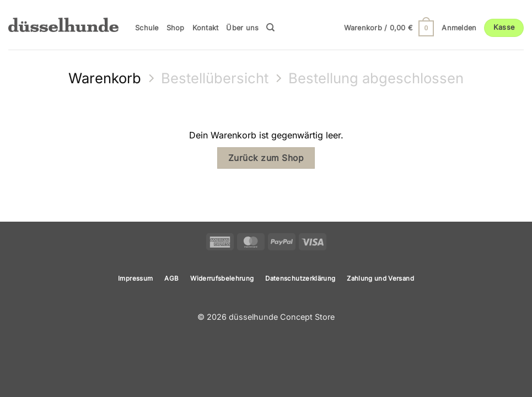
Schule (147, 28)
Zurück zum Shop (266, 158)
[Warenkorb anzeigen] (389, 28)
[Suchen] (270, 28)
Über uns (242, 28)
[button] (459, 28)
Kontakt (206, 28)
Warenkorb (105, 78)
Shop (176, 28)
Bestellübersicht (215, 78)
